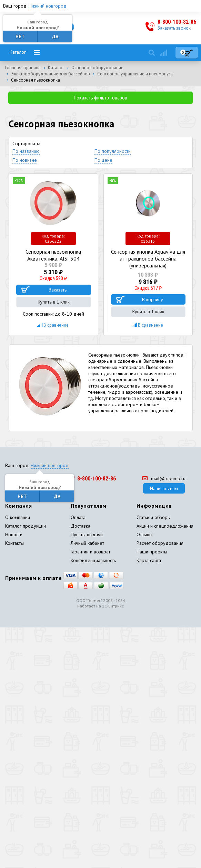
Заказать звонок (174, 28)
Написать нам (164, 488)
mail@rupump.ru (164, 478)
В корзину (153, 299)
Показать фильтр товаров (100, 98)
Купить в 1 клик (53, 302)
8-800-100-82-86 (177, 22)
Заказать (58, 290)
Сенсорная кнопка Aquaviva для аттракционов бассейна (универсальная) (148, 258)
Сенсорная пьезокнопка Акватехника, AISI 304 (53, 255)
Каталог (18, 52)
